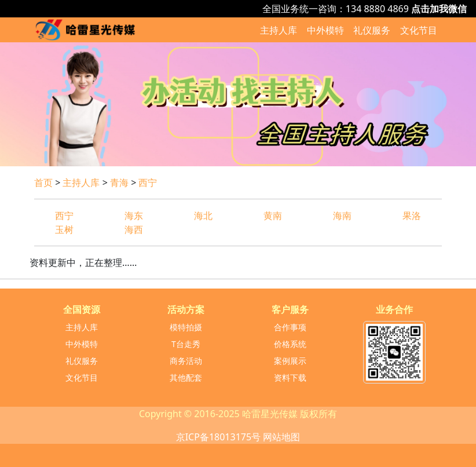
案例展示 (290, 361)
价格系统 (290, 344)
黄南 (273, 216)
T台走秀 (186, 344)
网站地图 (281, 437)
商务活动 (186, 361)
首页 (43, 183)
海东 (134, 216)
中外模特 (325, 30)
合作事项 (290, 327)
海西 (134, 229)
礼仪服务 (372, 30)
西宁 (148, 183)
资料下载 (290, 377)
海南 (342, 216)
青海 (119, 183)
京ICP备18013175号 (218, 437)
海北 (203, 216)
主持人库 (279, 30)
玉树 (64, 229)
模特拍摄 (186, 327)
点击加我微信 (439, 9)
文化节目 (419, 30)
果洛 (412, 216)
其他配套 (186, 377)
